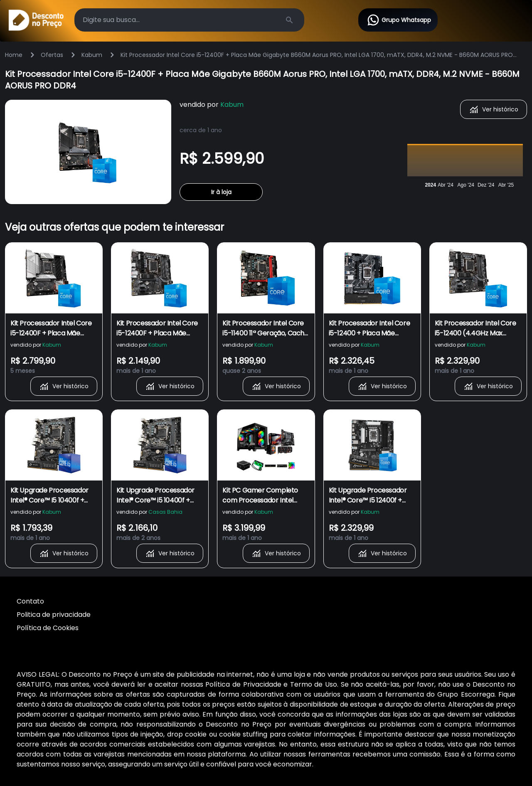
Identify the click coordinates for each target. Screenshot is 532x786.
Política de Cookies (48, 628)
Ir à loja (221, 192)
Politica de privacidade (54, 615)
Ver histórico (494, 109)
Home (14, 55)
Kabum (92, 55)
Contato (30, 601)
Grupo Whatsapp (399, 20)
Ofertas (52, 55)
